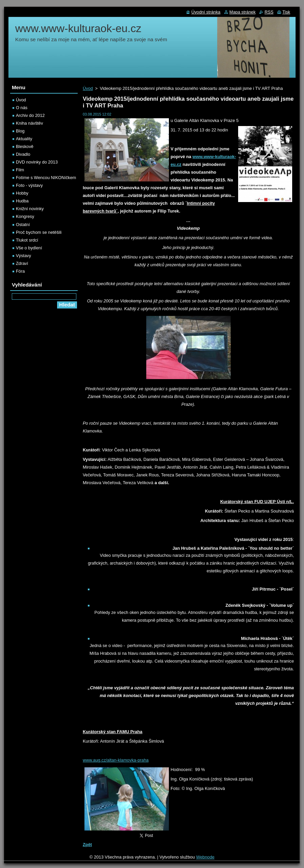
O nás (22, 108)
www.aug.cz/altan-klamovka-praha (116, 760)
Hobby (22, 193)
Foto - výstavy (29, 185)
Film (20, 170)
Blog (20, 131)
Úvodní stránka (206, 12)
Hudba (22, 201)
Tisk (286, 12)
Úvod (88, 88)
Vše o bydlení (29, 248)
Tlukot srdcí (27, 240)
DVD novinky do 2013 (37, 162)
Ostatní (23, 225)
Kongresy (25, 216)
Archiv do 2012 (30, 115)
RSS (269, 12)
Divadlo (23, 154)
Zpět (87, 845)
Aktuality (24, 139)
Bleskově (25, 146)
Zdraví (22, 263)
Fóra (20, 271)
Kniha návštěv (29, 123)
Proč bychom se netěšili (39, 232)
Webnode (205, 857)
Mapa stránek (243, 12)
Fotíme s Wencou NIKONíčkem (46, 178)
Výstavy (23, 256)
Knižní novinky (30, 209)
